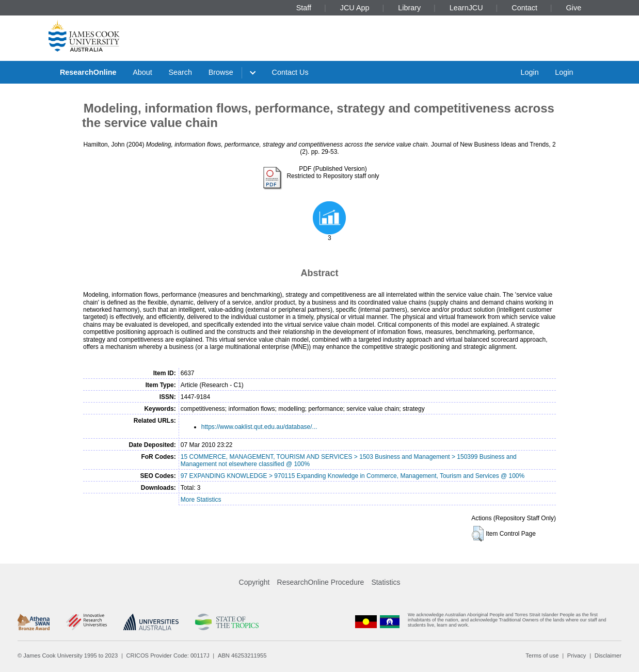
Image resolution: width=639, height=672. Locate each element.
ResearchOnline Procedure (321, 582)
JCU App (355, 8)
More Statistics (201, 500)
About (142, 72)
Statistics (386, 582)
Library (409, 8)
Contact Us (290, 72)
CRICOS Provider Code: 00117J (168, 655)
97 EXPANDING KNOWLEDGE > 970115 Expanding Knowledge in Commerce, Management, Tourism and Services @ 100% (353, 476)
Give (574, 8)
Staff (304, 8)
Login (529, 72)
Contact (524, 8)
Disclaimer (608, 655)
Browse (221, 72)
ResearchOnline (88, 72)
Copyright (254, 582)
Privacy (577, 655)
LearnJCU (466, 8)
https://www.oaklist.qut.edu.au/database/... (259, 427)
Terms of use (542, 655)
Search (180, 72)
